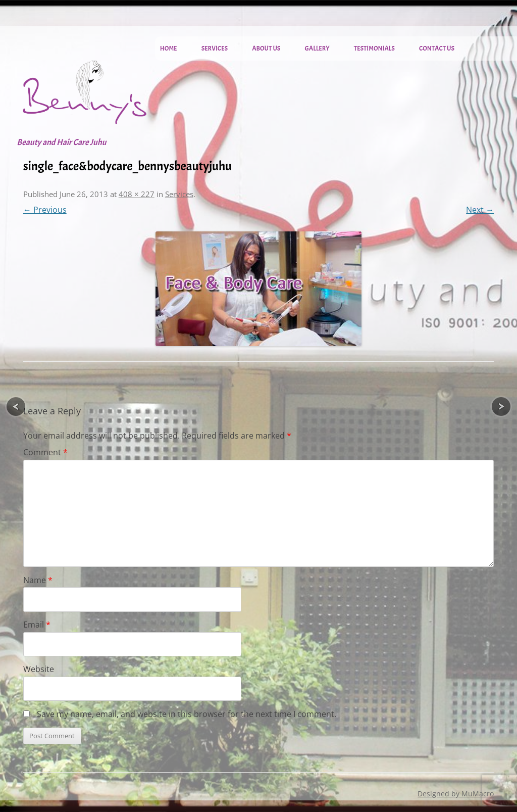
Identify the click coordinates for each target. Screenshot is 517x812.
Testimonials (374, 49)
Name (38, 580)
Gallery (317, 49)
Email (37, 625)
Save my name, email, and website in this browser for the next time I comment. (187, 714)
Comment (45, 452)
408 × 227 (137, 194)
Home (169, 49)
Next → (480, 210)
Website (39, 669)
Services (215, 49)
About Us (266, 49)
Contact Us (437, 49)
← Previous (45, 210)
